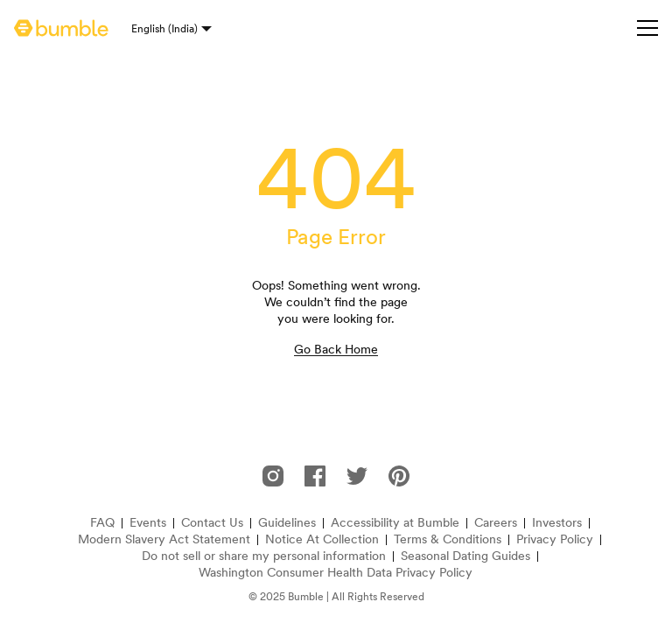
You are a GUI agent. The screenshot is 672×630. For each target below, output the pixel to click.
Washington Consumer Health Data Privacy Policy (336, 573)
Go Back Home (336, 349)
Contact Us (212, 523)
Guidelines (287, 523)
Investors (557, 523)
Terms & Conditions (448, 539)
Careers (496, 523)
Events (148, 523)
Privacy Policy (555, 539)
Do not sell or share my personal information (264, 556)
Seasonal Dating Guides (465, 556)
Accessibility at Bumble (395, 523)
